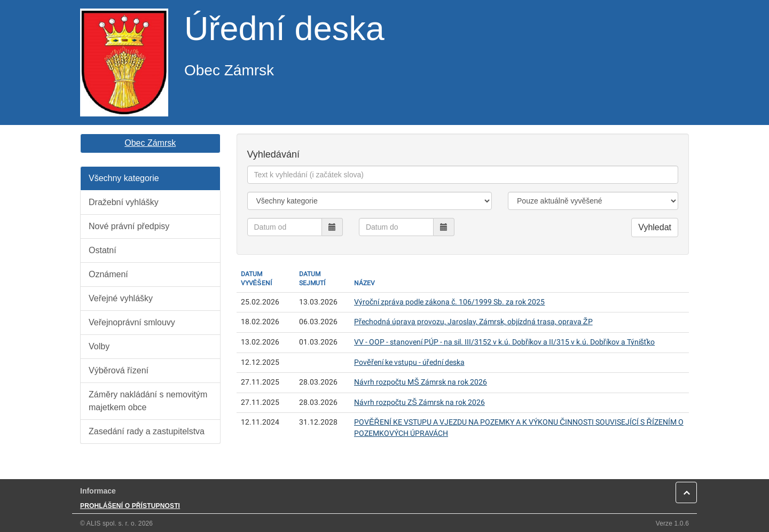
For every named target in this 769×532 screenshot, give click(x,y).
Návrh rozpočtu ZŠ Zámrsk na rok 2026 (419, 402)
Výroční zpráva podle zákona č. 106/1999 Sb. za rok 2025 (449, 302)
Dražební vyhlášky (124, 202)
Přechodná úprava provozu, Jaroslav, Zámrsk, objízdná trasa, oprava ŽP (473, 322)
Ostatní (103, 250)
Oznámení (108, 274)
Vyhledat (655, 227)
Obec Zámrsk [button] (150, 143)
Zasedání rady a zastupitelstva (147, 431)
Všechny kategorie (124, 178)
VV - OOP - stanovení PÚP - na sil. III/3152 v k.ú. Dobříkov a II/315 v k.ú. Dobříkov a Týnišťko (504, 342)
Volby (99, 346)
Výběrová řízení (119, 370)
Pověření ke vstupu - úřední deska (409, 362)
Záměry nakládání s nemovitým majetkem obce (148, 401)
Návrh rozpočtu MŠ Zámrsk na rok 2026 (421, 382)
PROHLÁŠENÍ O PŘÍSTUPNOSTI (130, 506)
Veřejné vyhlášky (121, 298)
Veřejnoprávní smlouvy (132, 322)
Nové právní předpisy (129, 226)
